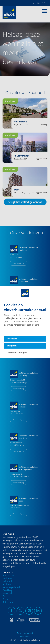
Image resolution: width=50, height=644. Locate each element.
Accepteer (12, 339)
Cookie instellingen (17, 353)
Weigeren (12, 346)
